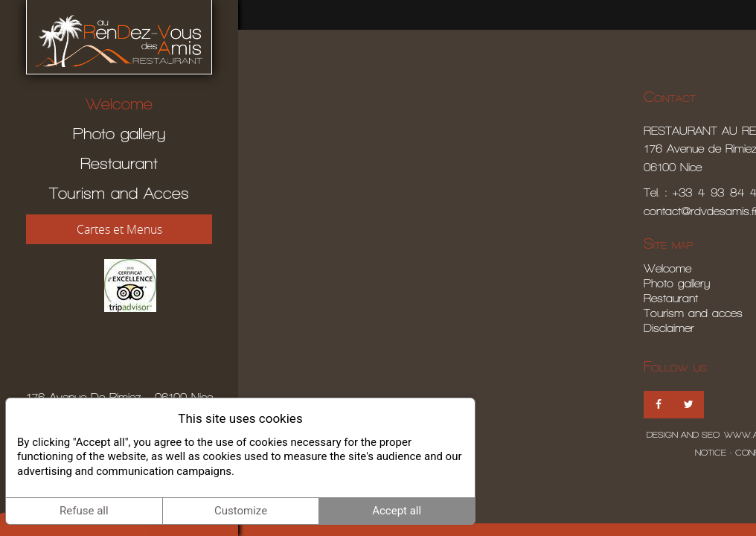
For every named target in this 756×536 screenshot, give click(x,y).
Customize (241, 511)
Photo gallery (119, 134)
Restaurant (119, 163)
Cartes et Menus (119, 229)
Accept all (397, 511)
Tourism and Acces (119, 193)
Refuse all (84, 511)
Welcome (119, 104)
